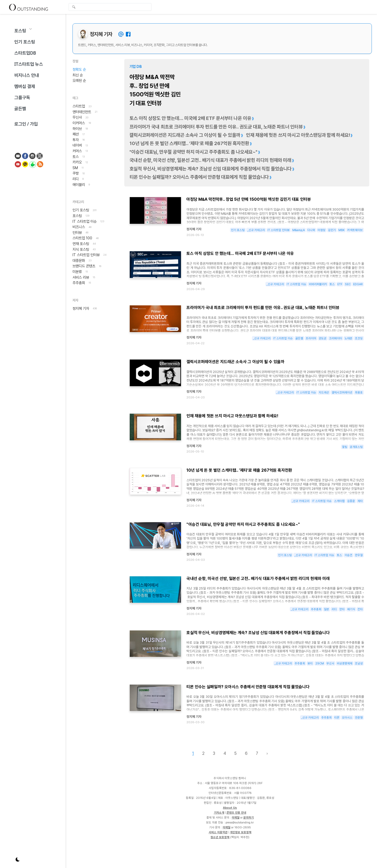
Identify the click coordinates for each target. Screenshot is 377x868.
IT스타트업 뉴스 (29, 64)
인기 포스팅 (25, 42)
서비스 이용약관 (218, 832)
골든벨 (20, 109)
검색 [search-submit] (74, 8)
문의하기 (249, 817)
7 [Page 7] (257, 753)
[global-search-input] (110, 7)
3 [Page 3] (214, 753)
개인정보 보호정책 (241, 832)
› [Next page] (267, 753)
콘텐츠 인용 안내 (236, 813)
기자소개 (219, 813)
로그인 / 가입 (26, 124)
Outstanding (28, 7)
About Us (230, 808)
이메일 (236, 817)
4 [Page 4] (225, 753)
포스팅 (20, 31)
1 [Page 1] (193, 753)
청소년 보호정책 (220, 837)
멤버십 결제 (25, 86)
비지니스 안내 (27, 75)
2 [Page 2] (203, 753)
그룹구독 (22, 98)
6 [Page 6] (246, 753)
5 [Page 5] (235, 753)
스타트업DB (25, 53)
